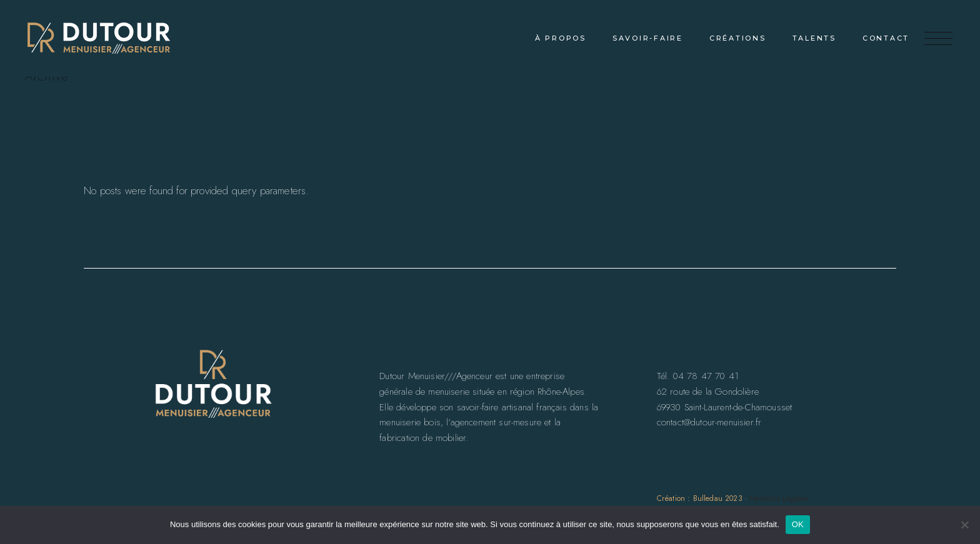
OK (798, 524)
